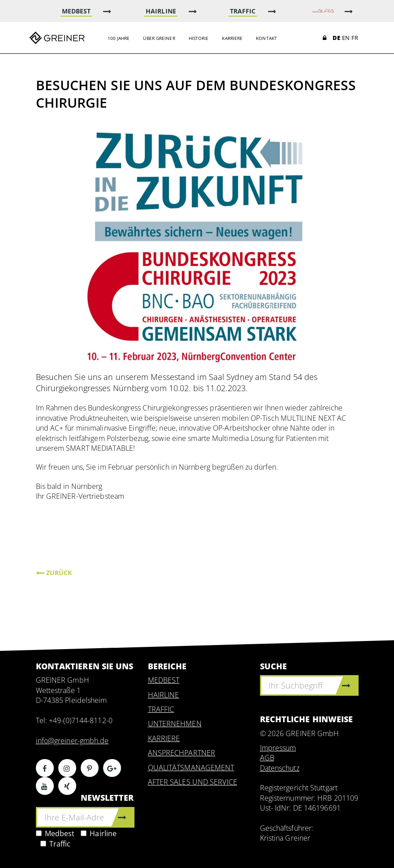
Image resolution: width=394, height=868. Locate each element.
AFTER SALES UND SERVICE (193, 782)
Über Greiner (159, 38)
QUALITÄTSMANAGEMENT (191, 768)
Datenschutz (280, 768)
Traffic (56, 844)
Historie (199, 38)
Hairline (99, 833)
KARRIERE (164, 738)
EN (346, 38)
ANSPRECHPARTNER (182, 753)
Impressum (278, 748)
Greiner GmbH (57, 38)
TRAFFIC (161, 709)
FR (355, 38)
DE (336, 38)
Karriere (232, 38)
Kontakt (266, 38)
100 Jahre (119, 38)
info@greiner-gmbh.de (72, 741)
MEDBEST (164, 680)
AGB (267, 758)
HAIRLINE (164, 695)
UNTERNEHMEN (175, 724)
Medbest (55, 833)
